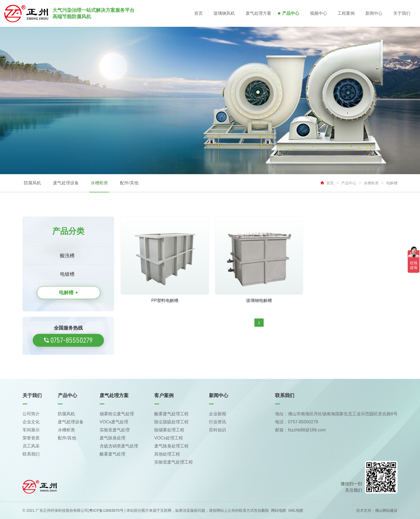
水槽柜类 (99, 183)
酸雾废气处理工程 (171, 414)
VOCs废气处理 (114, 422)
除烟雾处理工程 (169, 430)
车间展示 (31, 430)
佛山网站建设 (386, 510)
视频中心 (318, 13)
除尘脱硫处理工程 (171, 422)
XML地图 (296, 510)
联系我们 (31, 454)
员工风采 (31, 446)
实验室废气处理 (115, 430)
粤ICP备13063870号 (106, 510)
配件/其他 (129, 183)
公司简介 (31, 414)
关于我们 (402, 13)
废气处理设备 (66, 183)
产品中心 (290, 13)
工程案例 (346, 13)
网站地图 (279, 510)
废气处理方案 (258, 13)
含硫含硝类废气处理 (119, 446)
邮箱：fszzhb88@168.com (301, 430)
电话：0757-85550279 (297, 422)
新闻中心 (374, 13)
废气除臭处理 (112, 438)
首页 (198, 13)
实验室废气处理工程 (174, 462)
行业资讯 (217, 422)
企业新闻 (217, 414)
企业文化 (31, 422)
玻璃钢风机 (224, 13)
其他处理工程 (167, 454)
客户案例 (164, 395)
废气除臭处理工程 (171, 446)
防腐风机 (32, 183)
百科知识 (217, 430)
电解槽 (392, 183)
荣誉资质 (31, 438)
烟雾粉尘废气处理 (117, 414)
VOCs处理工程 (169, 438)
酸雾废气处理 (112, 454)
